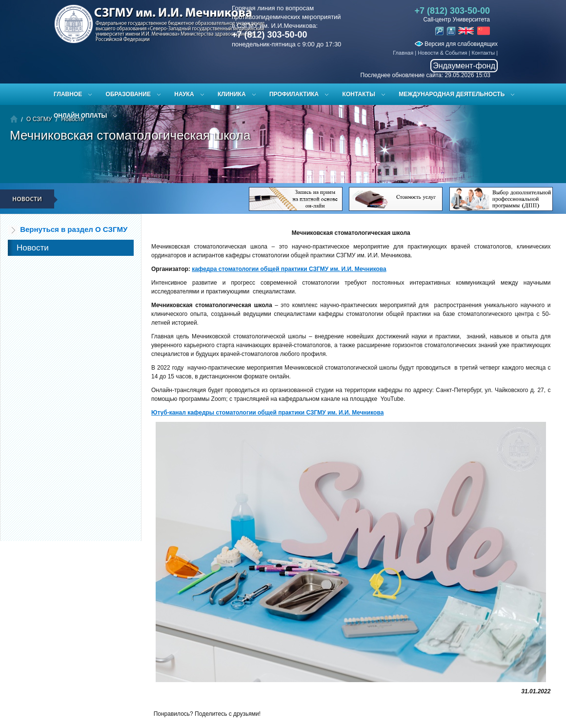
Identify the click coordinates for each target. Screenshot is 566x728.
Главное (68, 94)
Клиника (232, 94)
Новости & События (442, 53)
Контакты (484, 53)
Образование (128, 94)
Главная (403, 53)
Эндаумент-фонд (464, 66)
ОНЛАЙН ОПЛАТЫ (80, 116)
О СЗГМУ (39, 119)
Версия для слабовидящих (456, 44)
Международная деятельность (452, 94)
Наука (184, 94)
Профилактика (294, 94)
